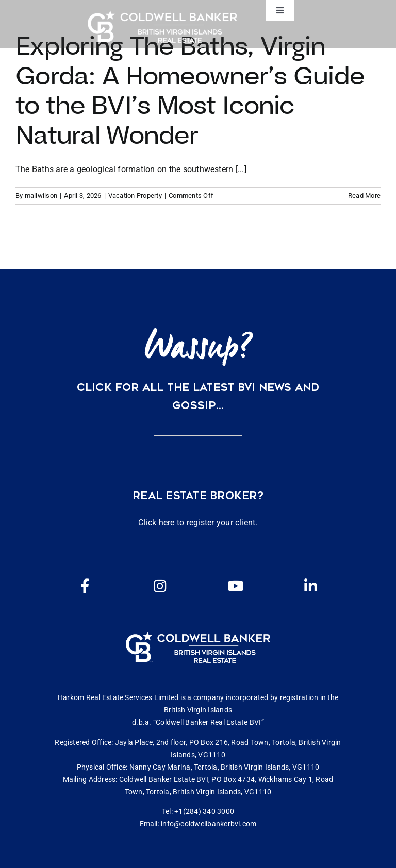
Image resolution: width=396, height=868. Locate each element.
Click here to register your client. (198, 523)
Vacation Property (135, 195)
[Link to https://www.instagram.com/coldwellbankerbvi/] (160, 586)
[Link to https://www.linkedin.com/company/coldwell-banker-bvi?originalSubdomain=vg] (311, 586)
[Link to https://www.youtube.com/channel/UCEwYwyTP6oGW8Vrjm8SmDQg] (236, 586)
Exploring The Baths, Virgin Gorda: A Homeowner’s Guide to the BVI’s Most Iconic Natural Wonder (190, 90)
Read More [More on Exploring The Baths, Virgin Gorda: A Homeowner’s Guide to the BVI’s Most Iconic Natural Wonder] (364, 195)
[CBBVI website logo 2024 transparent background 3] (162, 27)
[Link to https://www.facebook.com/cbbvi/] (85, 586)
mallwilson (41, 195)
